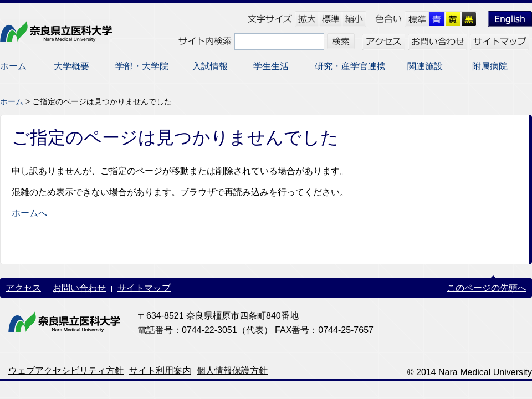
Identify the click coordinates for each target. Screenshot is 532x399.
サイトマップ (144, 288)
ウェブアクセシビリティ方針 (66, 370)
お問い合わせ (79, 288)
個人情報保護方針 (232, 370)
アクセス (23, 288)
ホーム (12, 101)
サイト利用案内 (160, 370)
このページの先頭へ (487, 288)
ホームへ (29, 213)
